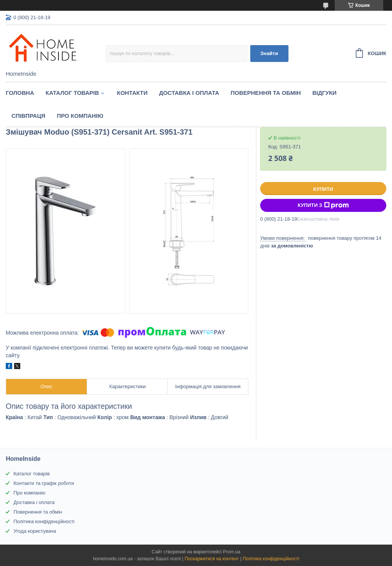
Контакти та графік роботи (44, 483)
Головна (20, 93)
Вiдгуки (324, 93)
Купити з (323, 205)
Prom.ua (232, 552)
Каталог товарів (32, 474)
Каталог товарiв (72, 93)
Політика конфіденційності (44, 521)
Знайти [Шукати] (269, 53)
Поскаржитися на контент (212, 559)
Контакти (132, 93)
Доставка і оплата (189, 93)
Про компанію (80, 116)
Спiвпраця (28, 116)
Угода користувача (35, 531)
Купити (323, 189)
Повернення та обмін (266, 93)
